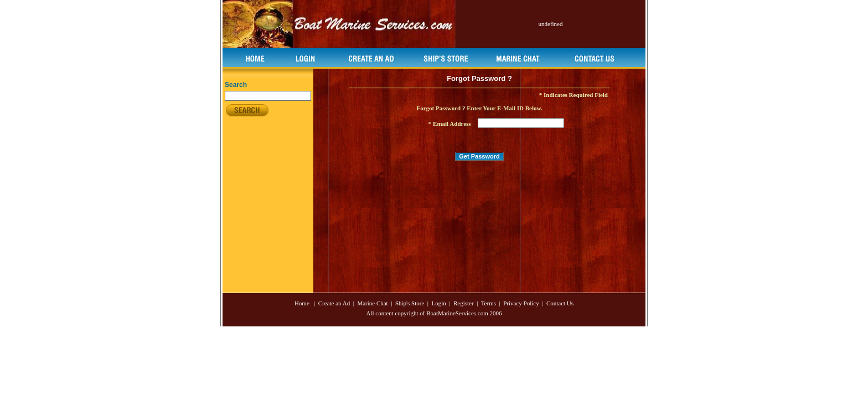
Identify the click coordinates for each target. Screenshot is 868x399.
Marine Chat (372, 303)
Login (439, 303)
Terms (489, 303)
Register (464, 303)
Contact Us (560, 303)
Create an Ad (333, 303)
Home (302, 303)
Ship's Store (410, 303)
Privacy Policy (521, 303)
